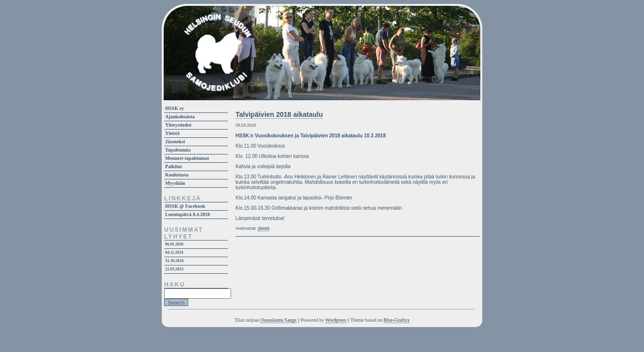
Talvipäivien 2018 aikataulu (279, 114)
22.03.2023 (174, 269)
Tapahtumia (178, 150)
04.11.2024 (174, 253)
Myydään (175, 183)
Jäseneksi (175, 142)
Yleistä (172, 133)
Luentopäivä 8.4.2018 (187, 214)
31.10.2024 (174, 261)
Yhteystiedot (178, 125)
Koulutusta (177, 175)
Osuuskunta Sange (279, 320)
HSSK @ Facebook (185, 206)
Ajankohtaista (180, 117)
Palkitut (173, 166)
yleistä (264, 228)
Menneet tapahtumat (187, 158)
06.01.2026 (174, 244)
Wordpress (336, 320)
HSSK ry (175, 108)
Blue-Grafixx (397, 320)
